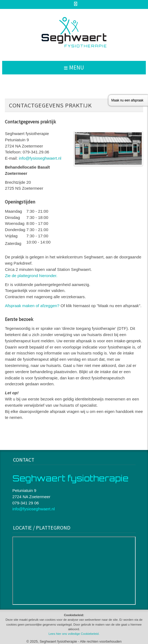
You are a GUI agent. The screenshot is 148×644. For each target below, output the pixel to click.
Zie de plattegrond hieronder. (31, 276)
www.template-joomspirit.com (147, 434)
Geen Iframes (74, 571)
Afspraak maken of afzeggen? (32, 306)
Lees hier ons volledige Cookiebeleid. (74, 634)
